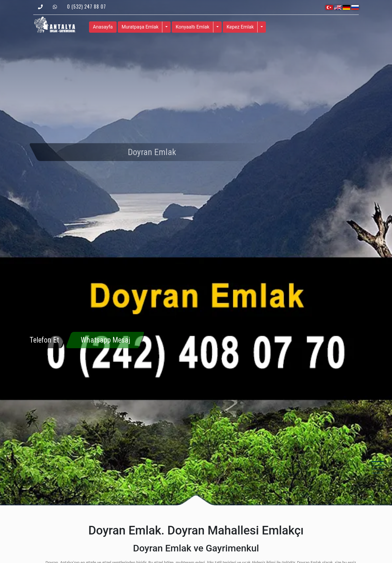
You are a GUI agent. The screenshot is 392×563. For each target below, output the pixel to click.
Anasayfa (103, 27)
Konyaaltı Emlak (193, 27)
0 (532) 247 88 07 (87, 7)
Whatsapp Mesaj (105, 340)
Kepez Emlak (240, 27)
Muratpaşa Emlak (140, 27)
